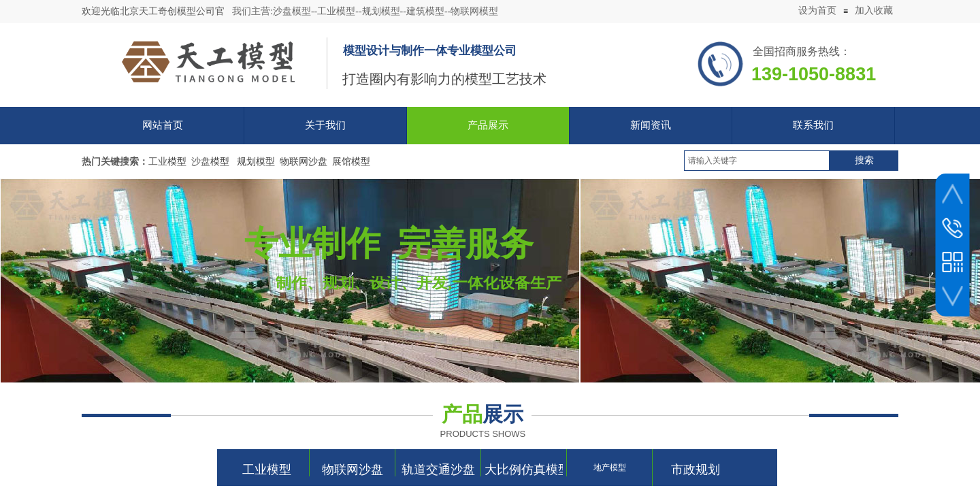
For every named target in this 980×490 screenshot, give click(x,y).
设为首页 (817, 11)
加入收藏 (874, 11)
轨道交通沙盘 (438, 470)
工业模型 (267, 470)
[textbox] (757, 161)
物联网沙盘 (353, 470)
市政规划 (696, 470)
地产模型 (610, 468)
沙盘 (201, 162)
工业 (158, 162)
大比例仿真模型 (524, 470)
